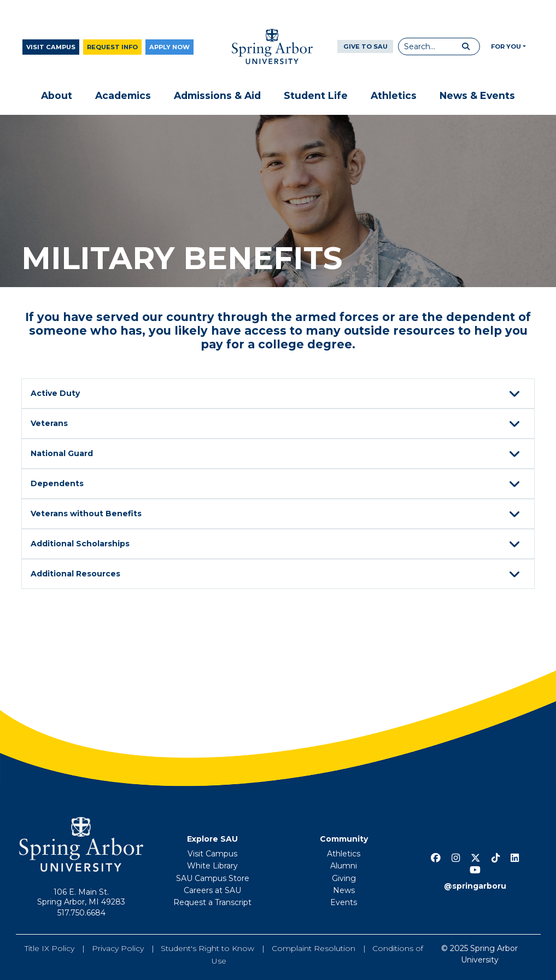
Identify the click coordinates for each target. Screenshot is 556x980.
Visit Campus (51, 47)
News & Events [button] (477, 95)
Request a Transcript (212, 902)
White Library (212, 866)
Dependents (277, 485)
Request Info (112, 47)
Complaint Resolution (314, 948)
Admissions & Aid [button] (217, 95)
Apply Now (169, 47)
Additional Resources (277, 575)
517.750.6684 (81, 913)
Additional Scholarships (277, 545)
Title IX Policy (49, 948)
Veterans (277, 424)
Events (344, 902)
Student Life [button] (316, 95)
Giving (344, 878)
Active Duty (277, 394)
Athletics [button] (394, 95)
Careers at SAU (212, 890)
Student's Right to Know (207, 948)
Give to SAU (365, 46)
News (344, 890)
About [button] (57, 95)
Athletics (344, 854)
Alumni (344, 866)
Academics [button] (123, 95)
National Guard (277, 454)
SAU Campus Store (213, 878)
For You (506, 46)
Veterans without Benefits (277, 515)
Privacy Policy (118, 948)
